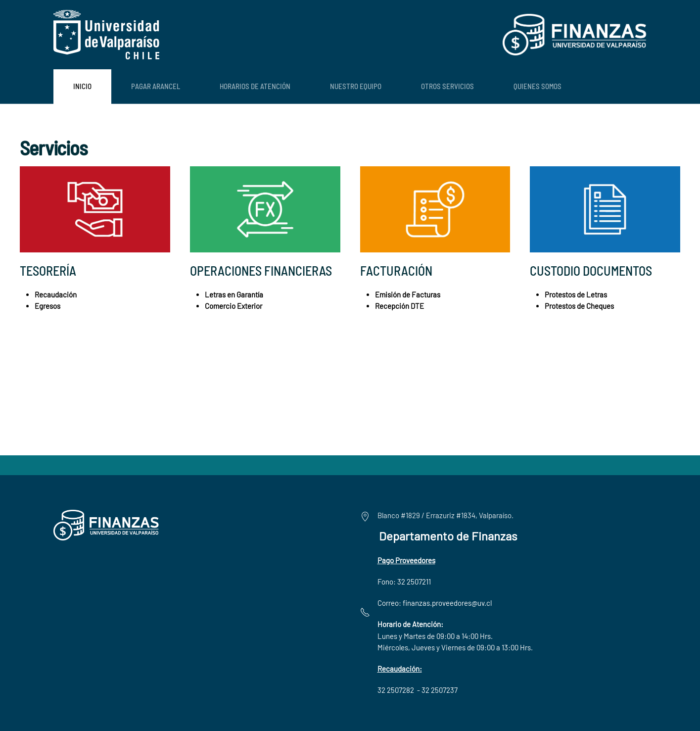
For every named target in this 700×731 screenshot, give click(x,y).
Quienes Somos (537, 86)
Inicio (82, 86)
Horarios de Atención (255, 86)
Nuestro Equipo (356, 86)
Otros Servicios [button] (447, 86)
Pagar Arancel (156, 86)
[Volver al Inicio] (106, 35)
